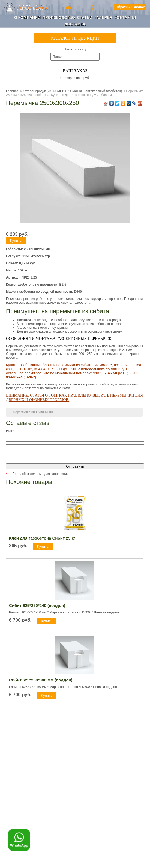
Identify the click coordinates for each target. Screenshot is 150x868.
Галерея (103, 17)
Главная (12, 91)
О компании (27, 17)
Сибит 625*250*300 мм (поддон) (41, 682)
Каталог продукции (37, 91)
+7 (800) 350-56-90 (93, 7)
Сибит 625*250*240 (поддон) (37, 607)
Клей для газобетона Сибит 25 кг (42, 540)
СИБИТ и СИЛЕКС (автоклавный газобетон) (89, 91)
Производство (59, 17)
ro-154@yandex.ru (69, 7)
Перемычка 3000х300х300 (33, 412)
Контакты (125, 17)
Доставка (75, 24)
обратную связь (114, 384)
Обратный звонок (130, 7)
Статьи (85, 17)
